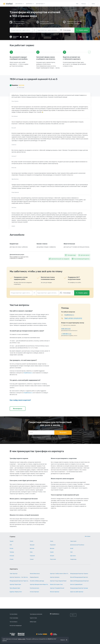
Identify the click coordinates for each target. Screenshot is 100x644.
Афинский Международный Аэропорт (79, 581)
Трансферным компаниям (36, 614)
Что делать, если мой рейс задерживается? (25, 380)
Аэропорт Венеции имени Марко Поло (39, 584)
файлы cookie (22, 639)
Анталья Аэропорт (34, 592)
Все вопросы (18, 409)
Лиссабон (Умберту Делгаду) (37, 581)
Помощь (84, 4)
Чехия (52, 541)
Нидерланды (73, 559)
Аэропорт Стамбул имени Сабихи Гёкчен (60, 574)
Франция (32, 545)
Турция (12, 541)
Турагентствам (33, 618)
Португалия (53, 559)
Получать (63, 433)
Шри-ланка (73, 556)
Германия (32, 556)
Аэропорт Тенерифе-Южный (57, 588)
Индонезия (53, 545)
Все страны (88, 536)
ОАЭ (11, 545)
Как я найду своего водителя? (20, 400)
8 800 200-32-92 (66, 329)
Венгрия (52, 548)
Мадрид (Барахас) (34, 577)
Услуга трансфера (14, 618)
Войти (93, 4)
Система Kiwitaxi (14, 614)
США (71, 552)
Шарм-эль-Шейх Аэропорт (77, 592)
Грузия (52, 552)
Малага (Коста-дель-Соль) (56, 584)
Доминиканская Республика (77, 545)
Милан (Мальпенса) (35, 574)
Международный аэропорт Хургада (79, 588)
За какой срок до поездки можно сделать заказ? (27, 331)
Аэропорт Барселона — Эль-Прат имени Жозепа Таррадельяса (19, 577)
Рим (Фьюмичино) (34, 588)
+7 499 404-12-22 (66, 334)
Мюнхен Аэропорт (55, 592)
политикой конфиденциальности (54, 439)
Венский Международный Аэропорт (79, 577)
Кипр (31, 552)
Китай (72, 548)
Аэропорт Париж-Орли (15, 584)
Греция (32, 559)
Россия (11, 548)
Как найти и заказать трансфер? (21, 311)
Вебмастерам (33, 622)
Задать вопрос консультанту (73, 318)
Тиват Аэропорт (14, 574)
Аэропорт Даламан (55, 577)
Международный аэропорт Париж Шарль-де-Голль (19, 581)
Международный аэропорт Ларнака (79, 574)
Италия (12, 559)
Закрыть (63, 640)
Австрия (52, 556)
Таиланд (12, 552)
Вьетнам (32, 548)
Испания (12, 556)
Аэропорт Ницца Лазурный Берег (58, 581)
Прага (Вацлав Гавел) (15, 588)
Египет (32, 541)
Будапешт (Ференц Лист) (16, 592)
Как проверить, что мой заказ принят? (23, 360)
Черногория (73, 541)
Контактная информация (16, 626)
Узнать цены (82, 30)
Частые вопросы (14, 622)
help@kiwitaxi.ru (28, 373)
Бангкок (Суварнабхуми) (76, 584)
